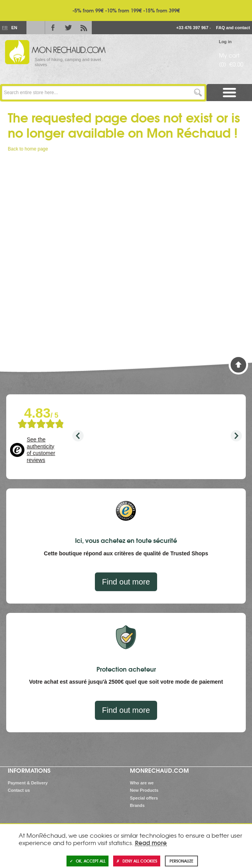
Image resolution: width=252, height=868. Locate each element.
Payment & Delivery (28, 783)
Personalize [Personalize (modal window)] (181, 861)
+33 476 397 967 (192, 28)
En (14, 28)
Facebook (53, 28)
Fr (5, 28)
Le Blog (34, 28)
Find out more (126, 582)
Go (198, 93)
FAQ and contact (233, 28)
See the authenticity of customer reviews (41, 450)
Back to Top (238, 365)
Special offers (144, 798)
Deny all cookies (137, 861)
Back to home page (28, 149)
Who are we (142, 783)
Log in (225, 42)
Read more (151, 842)
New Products (144, 790)
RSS (84, 28)
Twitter (68, 28)
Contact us (19, 790)
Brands (137, 805)
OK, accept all (87, 861)
